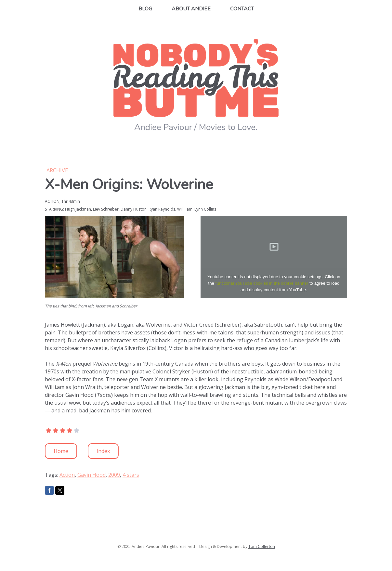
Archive (57, 170)
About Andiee (191, 9)
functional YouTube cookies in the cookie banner (262, 283)
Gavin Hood (91, 475)
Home (61, 451)
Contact (242, 9)
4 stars (131, 475)
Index (103, 451)
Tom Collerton (262, 546)
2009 (114, 475)
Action (67, 475)
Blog (145, 9)
